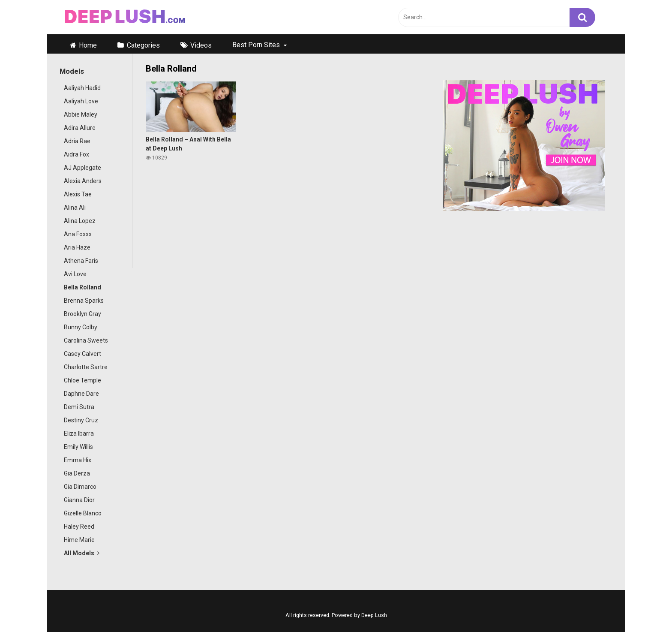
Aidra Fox (76, 154)
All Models (82, 553)
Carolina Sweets (86, 340)
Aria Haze (77, 247)
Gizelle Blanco (83, 513)
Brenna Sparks (84, 301)
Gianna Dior (79, 500)
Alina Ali (75, 208)
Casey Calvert (82, 354)
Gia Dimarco (80, 487)
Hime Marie (79, 540)
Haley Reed (79, 527)
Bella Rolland (82, 287)
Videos (201, 45)
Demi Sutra (79, 407)
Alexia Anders (83, 181)
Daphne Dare (81, 394)
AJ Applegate (82, 168)
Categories (143, 45)
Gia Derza (77, 473)
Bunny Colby (81, 327)
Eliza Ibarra (79, 433)
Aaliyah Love (81, 101)
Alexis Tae (78, 194)
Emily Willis (78, 447)
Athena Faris (81, 261)
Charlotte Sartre (86, 367)
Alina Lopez (80, 221)
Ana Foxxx (78, 234)
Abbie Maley (81, 114)
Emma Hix (78, 460)
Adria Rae (77, 141)
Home (88, 45)
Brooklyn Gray (82, 314)
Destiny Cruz (81, 420)
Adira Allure (80, 128)
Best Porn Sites (256, 45)
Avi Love (75, 274)
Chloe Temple (82, 380)
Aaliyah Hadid (82, 88)
